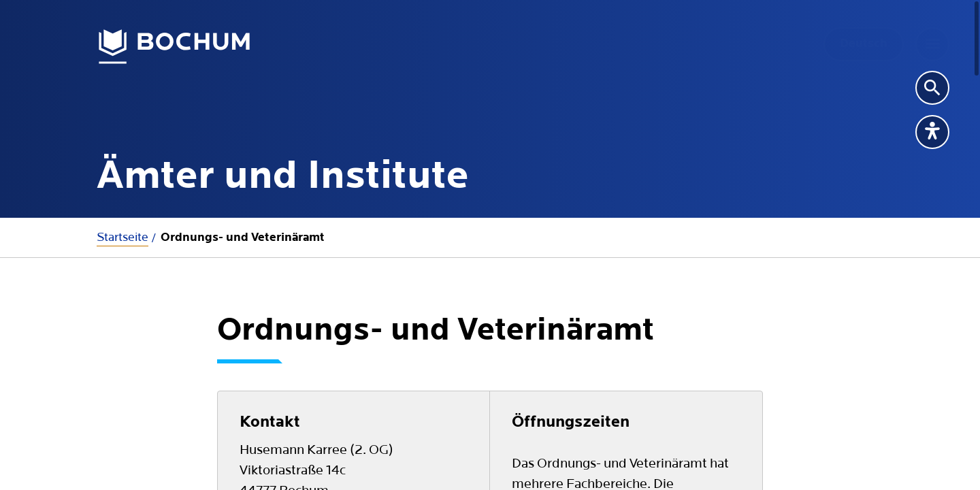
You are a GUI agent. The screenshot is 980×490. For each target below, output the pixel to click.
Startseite (122, 237)
